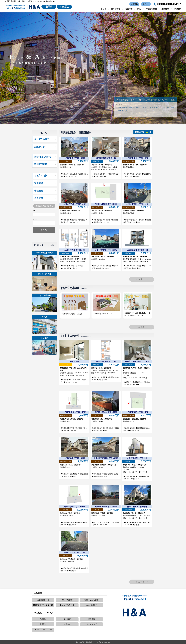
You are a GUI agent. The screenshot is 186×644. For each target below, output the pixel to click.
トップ (104, 9)
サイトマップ (92, 624)
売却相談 (43, 619)
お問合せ (67, 624)
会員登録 (134, 4)
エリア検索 (116, 9)
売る (139, 9)
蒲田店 (49, 7)
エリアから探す (42, 139)
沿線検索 (129, 9)
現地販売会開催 (43, 600)
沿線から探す (41, 147)
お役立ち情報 (151, 9)
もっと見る (142, 279)
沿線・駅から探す (92, 600)
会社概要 (39, 191)
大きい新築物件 (92, 605)
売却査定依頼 (41, 164)
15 (147, 132)
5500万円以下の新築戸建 (43, 605)
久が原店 (64, 7)
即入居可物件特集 (67, 605)
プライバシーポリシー (43, 629)
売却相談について (43, 157)
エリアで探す (67, 600)
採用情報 (39, 183)
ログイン (146, 4)
